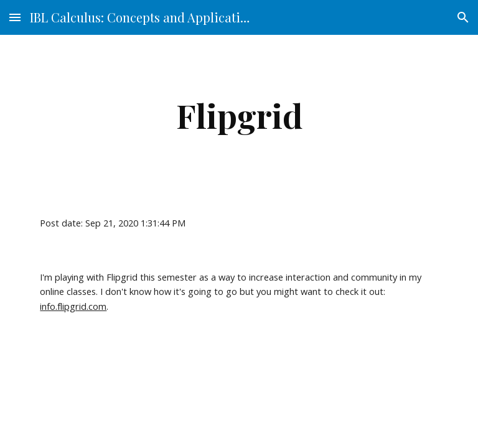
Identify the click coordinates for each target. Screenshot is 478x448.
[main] (239, 115)
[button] (15, 17)
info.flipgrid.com (73, 306)
